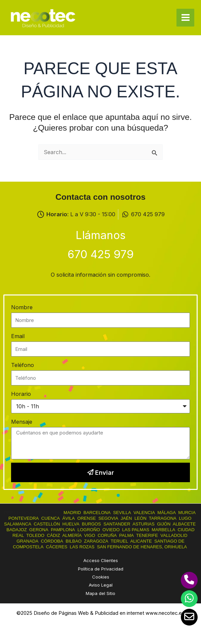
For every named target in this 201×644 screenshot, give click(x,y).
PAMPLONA (63, 530)
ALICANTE (141, 541)
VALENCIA (144, 513)
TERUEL (119, 541)
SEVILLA (122, 513)
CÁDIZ (53, 535)
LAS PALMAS (136, 530)
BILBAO (73, 541)
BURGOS (91, 524)
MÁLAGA (167, 513)
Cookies (101, 577)
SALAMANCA (18, 524)
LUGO (185, 518)
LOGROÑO (89, 530)
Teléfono (23, 365)
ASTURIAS (144, 524)
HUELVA (71, 524)
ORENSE (87, 518)
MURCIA (187, 513)
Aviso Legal (101, 585)
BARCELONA (97, 513)
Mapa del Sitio (100, 593)
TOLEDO (35, 535)
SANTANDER (117, 524)
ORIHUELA (176, 547)
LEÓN (140, 518)
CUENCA (51, 518)
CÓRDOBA (52, 541)
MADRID (72, 513)
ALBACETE (184, 524)
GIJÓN (164, 524)
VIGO (90, 535)
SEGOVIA (108, 518)
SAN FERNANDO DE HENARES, (130, 547)
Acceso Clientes (101, 560)
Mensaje (22, 422)
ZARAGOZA (96, 541)
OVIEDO (111, 530)
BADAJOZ (17, 530)
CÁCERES (57, 547)
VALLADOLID (174, 535)
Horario (21, 394)
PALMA (127, 535)
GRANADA (27, 541)
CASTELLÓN (47, 524)
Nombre (22, 307)
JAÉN (126, 518)
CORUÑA (107, 535)
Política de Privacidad (101, 569)
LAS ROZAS (82, 547)
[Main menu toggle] (185, 18)
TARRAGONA (163, 518)
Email (18, 336)
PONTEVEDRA (24, 518)
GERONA (39, 530)
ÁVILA (68, 518)
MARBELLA (163, 530)
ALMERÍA (72, 535)
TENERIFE (147, 535)
